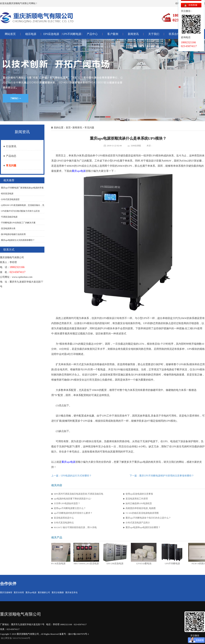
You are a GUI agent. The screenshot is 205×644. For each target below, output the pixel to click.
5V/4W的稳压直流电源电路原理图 (142, 513)
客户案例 (113, 34)
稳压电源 (31, 34)
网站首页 (10, 34)
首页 (68, 128)
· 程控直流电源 (7, 194)
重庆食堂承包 (71, 592)
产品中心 (92, 34)
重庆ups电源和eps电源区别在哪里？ (143, 527)
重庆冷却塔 (19, 592)
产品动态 (11, 156)
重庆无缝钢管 (6, 592)
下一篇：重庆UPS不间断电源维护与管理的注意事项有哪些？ (162, 476)
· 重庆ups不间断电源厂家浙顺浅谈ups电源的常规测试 (22, 190)
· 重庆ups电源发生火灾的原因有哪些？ (17, 240)
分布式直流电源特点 (64, 523)
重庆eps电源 (31, 592)
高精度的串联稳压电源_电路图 (141, 508)
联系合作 (174, 34)
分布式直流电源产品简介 (138, 523)
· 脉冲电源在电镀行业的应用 (13, 234)
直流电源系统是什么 (64, 518)
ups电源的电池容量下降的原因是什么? (73, 499)
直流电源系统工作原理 (137, 499)
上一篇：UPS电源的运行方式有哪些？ (71, 476)
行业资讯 (11, 146)
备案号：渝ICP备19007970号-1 (74, 634)
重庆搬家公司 (44, 592)
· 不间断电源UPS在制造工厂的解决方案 (18, 223)
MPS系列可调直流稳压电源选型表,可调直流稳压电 (78, 494)
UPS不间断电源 (72, 34)
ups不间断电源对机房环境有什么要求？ (73, 513)
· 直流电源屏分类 (8, 228)
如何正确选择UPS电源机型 (139, 503)
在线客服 (193, 5)
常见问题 (11, 165)
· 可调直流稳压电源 (9, 217)
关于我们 (154, 34)
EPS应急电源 (51, 34)
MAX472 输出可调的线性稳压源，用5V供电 (75, 527)
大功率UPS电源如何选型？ (67, 503)
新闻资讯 (133, 34)
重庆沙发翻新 (58, 592)
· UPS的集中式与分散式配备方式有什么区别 (21, 211)
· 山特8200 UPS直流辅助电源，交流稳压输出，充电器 (22, 207)
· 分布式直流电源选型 (10, 199)
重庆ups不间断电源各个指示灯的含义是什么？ (148, 518)
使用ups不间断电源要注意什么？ (70, 508)
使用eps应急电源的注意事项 (139, 494)
